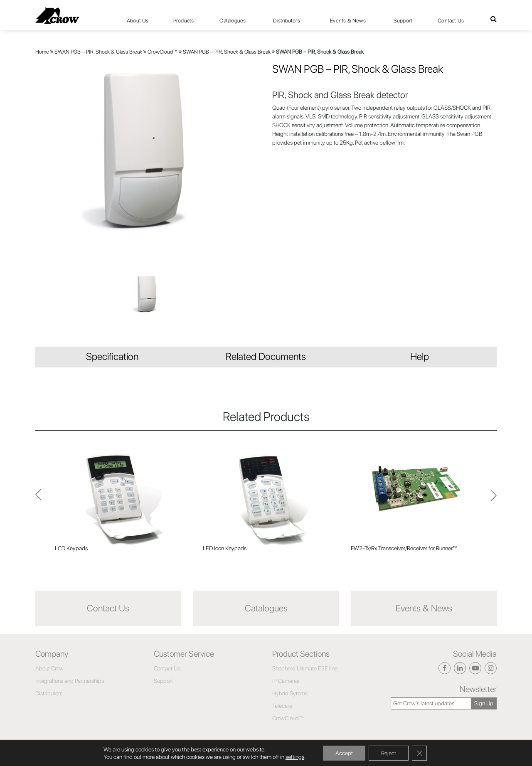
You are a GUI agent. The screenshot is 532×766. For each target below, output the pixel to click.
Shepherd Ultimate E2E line (305, 668)
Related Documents (266, 356)
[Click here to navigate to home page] (57, 16)
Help (420, 356)
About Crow (49, 668)
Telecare (282, 706)
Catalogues (233, 21)
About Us (138, 21)
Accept (344, 753)
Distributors (286, 21)
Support (403, 21)
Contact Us (451, 21)
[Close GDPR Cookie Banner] (419, 753)
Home (42, 52)
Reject (389, 753)
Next (38, 499)
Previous (494, 499)
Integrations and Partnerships (70, 681)
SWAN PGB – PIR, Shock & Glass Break (98, 52)
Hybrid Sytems (290, 693)
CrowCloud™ (163, 52)
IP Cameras (286, 681)
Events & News (348, 21)
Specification (112, 356)
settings (295, 757)
